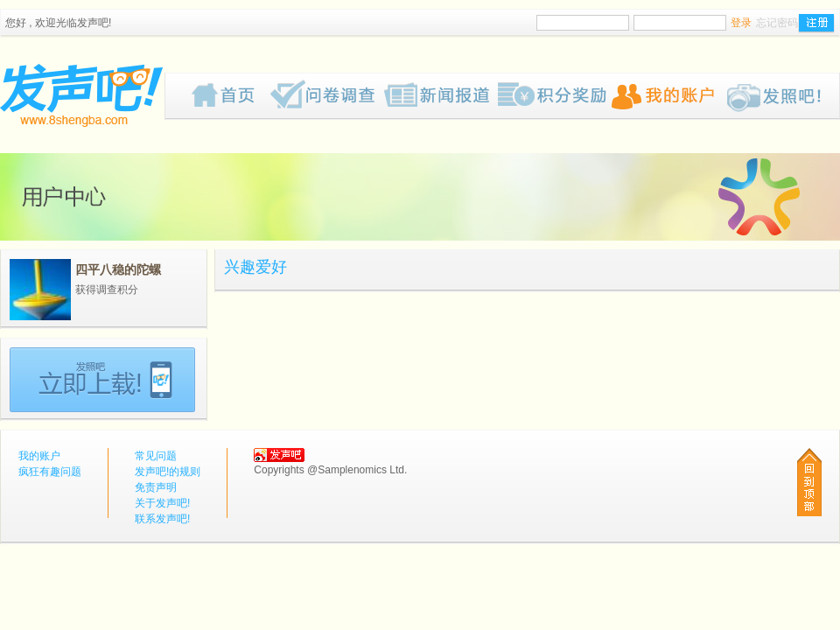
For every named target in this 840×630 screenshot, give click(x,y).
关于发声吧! (162, 503)
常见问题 (156, 456)
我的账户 (668, 96)
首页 (231, 96)
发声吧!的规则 (168, 472)
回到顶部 (809, 482)
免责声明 (156, 487)
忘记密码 (777, 23)
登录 (741, 23)
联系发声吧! (162, 519)
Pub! (782, 96)
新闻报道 (441, 96)
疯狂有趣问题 (327, 96)
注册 (816, 24)
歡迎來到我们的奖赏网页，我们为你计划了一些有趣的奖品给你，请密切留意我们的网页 (555, 96)
